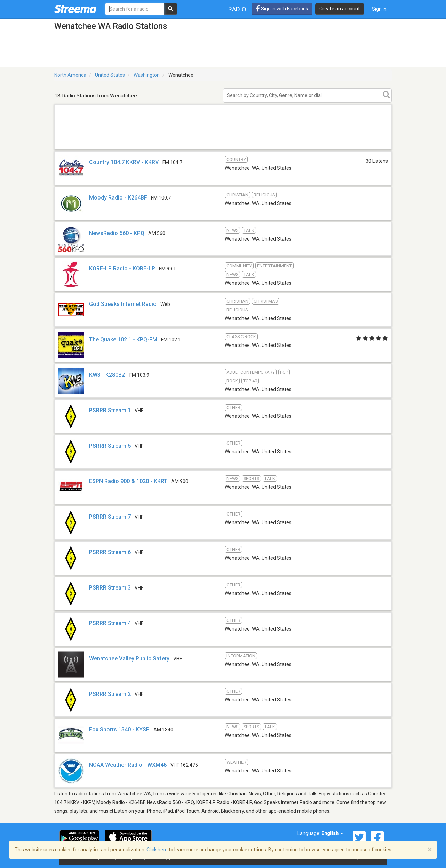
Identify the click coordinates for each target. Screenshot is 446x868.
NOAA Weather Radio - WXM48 (128, 765)
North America (70, 75)
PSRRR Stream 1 (110, 410)
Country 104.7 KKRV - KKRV (124, 162)
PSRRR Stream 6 (110, 552)
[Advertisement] (223, 149)
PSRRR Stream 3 (110, 588)
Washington (147, 75)
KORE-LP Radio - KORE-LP (122, 269)
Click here (157, 850)
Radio (237, 9)
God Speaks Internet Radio (123, 304)
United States (110, 75)
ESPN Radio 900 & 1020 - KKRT (128, 481)
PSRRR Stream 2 (110, 694)
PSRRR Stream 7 (110, 517)
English (332, 833)
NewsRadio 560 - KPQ (117, 233)
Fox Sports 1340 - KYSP (119, 729)
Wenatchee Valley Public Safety (129, 659)
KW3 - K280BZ (107, 375)
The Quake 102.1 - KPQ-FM (123, 339)
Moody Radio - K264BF (118, 198)
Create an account (340, 9)
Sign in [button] (379, 9)
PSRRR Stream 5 (110, 446)
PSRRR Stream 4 (110, 623)
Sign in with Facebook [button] (282, 9)
